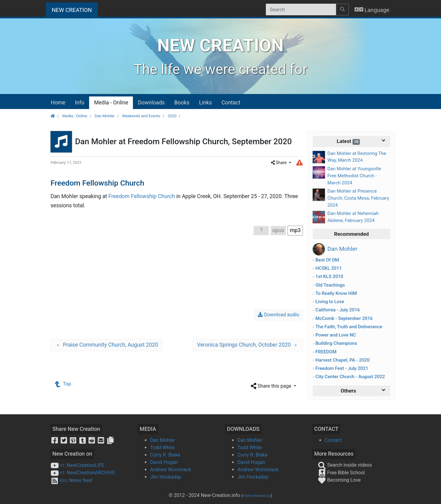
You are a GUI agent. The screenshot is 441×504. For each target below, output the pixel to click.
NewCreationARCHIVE (83, 473)
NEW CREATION (75, 9)
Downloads (151, 103)
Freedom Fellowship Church (142, 196)
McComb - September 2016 (344, 318)
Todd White (162, 448)
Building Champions (336, 343)
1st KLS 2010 (329, 276)
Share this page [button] (272, 386)
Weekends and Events (141, 116)
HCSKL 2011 (329, 268)
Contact (231, 103)
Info (80, 103)
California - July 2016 (338, 310)
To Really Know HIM (336, 293)
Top (63, 384)
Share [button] (279, 163)
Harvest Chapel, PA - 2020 (343, 360)
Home (58, 103)
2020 (172, 116)
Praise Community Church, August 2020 (106, 345)
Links (205, 103)
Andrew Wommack (171, 470)
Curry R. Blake (165, 455)
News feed (71, 480)
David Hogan (164, 462)
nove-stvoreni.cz (257, 496)
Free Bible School (341, 473)
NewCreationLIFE (77, 465)
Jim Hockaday (166, 477)
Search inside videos (345, 465)
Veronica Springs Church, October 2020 (248, 345)
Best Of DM (327, 260)
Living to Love (330, 302)
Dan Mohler (105, 116)
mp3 (295, 230)
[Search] (301, 9)
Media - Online (111, 103)
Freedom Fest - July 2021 (342, 368)
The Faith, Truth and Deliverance (349, 327)
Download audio (279, 315)
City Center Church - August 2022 (350, 377)
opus (278, 230)
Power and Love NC (336, 335)
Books (182, 103)
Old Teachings (330, 285)
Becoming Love (339, 480)
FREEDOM (326, 352)
